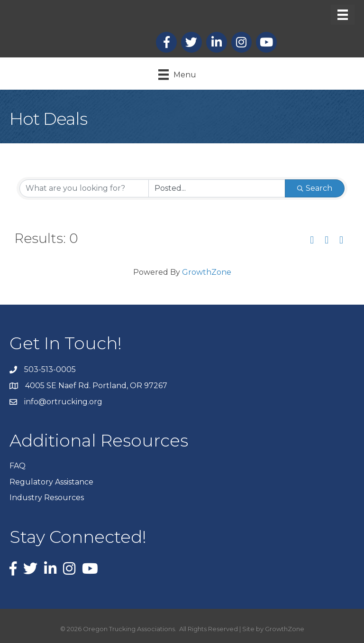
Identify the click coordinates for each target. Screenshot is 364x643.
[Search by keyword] (84, 188)
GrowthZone (207, 272)
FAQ (18, 466)
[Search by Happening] (217, 188)
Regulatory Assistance (51, 482)
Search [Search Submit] (315, 188)
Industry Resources (47, 498)
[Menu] (343, 15)
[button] (312, 241)
